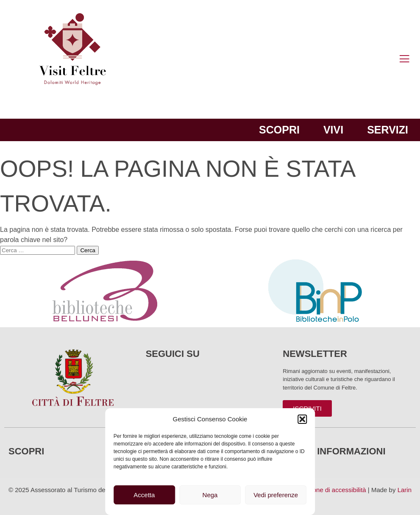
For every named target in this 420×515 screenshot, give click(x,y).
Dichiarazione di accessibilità (325, 490)
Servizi (388, 130)
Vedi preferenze (276, 495)
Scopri (279, 130)
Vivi (333, 130)
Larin (405, 490)
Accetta (144, 495)
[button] (302, 419)
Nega (210, 495)
